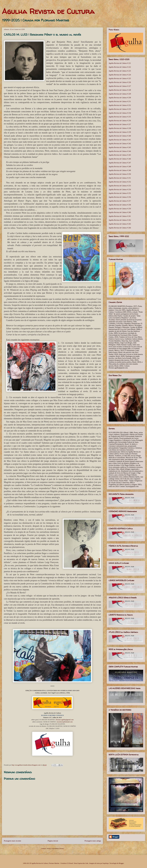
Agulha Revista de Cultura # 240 (120, 136)
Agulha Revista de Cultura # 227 (120, 86)
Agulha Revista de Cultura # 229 (120, 94)
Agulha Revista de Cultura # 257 (120, 201)
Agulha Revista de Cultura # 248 (120, 167)
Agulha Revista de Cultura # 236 (120, 121)
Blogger (121, 863)
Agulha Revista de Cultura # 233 (120, 109)
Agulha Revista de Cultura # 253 (120, 186)
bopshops (106, 863)
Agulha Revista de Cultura (48, 11)
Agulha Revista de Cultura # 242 (120, 144)
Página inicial (53, 841)
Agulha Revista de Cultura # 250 (120, 174)
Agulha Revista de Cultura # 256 (120, 197)
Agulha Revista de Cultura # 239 (120, 132)
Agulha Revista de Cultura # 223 (120, 71)
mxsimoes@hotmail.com (65, 722)
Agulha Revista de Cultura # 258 (120, 205)
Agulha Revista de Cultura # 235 (120, 117)
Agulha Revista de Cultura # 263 (120, 224)
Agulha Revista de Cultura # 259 (120, 209)
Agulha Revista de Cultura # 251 (120, 178)
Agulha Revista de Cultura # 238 (120, 128)
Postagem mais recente (12, 841)
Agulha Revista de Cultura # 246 (120, 159)
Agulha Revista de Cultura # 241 (120, 140)
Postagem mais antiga (93, 841)
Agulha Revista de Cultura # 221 (120, 63)
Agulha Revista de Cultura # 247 (120, 163)
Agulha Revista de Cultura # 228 (120, 90)
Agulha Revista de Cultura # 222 (120, 67)
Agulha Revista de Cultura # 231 (120, 101)
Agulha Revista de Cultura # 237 (120, 124)
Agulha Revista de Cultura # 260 (120, 212)
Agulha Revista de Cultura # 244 (120, 151)
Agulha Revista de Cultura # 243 (120, 147)
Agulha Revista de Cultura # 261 (120, 216)
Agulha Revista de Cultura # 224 (120, 75)
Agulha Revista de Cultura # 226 (120, 82)
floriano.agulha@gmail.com (65, 720)
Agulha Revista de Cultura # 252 (120, 182)
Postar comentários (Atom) (55, 848)
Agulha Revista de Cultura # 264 (120, 228)
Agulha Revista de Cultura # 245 (120, 155)
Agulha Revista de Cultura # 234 (120, 113)
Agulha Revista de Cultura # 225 (120, 78)
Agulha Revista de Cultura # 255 (120, 193)
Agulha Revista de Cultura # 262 (120, 220)
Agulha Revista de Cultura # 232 (120, 105)
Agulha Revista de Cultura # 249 (120, 170)
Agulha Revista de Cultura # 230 (120, 98)
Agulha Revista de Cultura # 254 (120, 190)
